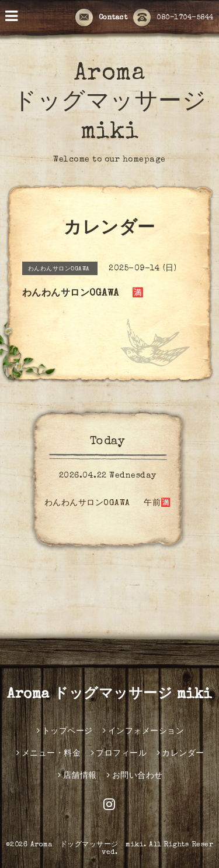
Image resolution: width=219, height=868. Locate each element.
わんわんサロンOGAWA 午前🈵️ (112, 503)
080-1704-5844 (173, 18)
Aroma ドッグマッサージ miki (109, 104)
